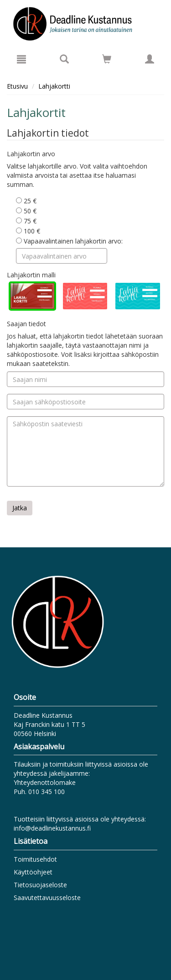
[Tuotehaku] (64, 59)
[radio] (32, 296)
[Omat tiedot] (150, 59)
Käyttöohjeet (33, 872)
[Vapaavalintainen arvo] (62, 256)
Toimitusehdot (35, 859)
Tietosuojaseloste (40, 885)
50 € (26, 211)
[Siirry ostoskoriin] (107, 59)
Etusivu (17, 86)
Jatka (20, 508)
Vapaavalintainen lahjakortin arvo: (69, 241)
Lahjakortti (54, 86)
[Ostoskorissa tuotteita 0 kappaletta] (107, 61)
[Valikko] (21, 59)
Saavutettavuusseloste (47, 898)
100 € (28, 231)
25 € (26, 201)
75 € (26, 221)
